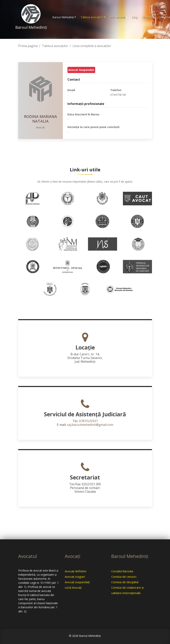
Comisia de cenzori (124, 577)
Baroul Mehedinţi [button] (63, 17)
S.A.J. (135, 17)
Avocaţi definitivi (76, 571)
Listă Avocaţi (73, 587)
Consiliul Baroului (122, 571)
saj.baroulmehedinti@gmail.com (90, 425)
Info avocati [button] (118, 17)
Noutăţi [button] (147, 17)
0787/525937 (88, 421)
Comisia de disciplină (125, 582)
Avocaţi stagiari (75, 577)
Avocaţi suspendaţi (77, 582)
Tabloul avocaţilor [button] (92, 17)
